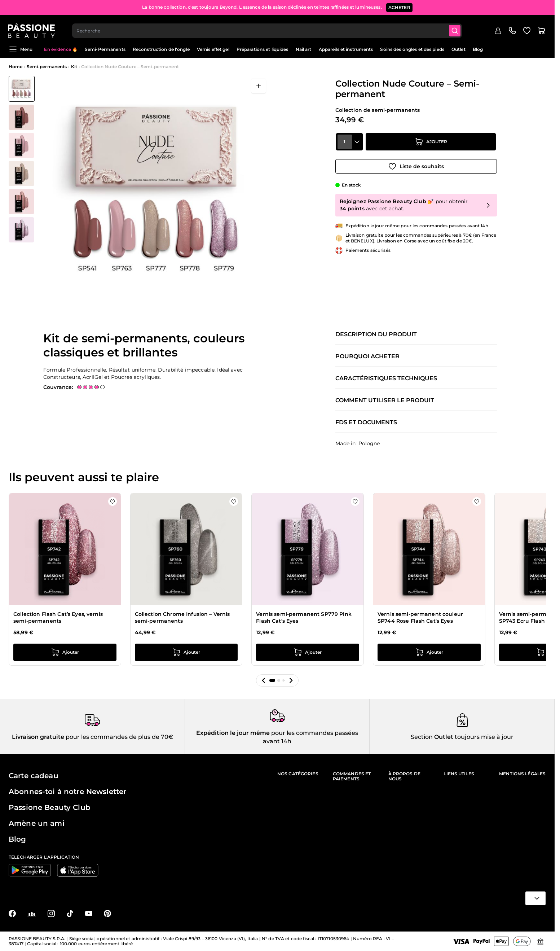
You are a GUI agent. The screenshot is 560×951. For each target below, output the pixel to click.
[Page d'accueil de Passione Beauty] (32, 27)
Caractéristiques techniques (386, 378)
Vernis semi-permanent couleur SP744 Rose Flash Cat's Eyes (420, 618)
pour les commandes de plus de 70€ (119, 737)
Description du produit (376, 334)
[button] (264, 680)
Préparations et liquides (263, 49)
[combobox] (268, 27)
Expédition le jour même (233, 733)
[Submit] (456, 27)
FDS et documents (366, 422)
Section (422, 737)
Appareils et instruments (346, 49)
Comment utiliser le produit (385, 400)
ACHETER (399, 7)
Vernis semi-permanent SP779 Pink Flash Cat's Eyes (304, 618)
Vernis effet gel (213, 49)
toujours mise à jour (483, 737)
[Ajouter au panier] (431, 145)
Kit (74, 67)
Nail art (304, 49)
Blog (478, 49)
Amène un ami (37, 823)
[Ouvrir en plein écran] (259, 86)
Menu (21, 49)
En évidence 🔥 (61, 49)
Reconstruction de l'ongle (161, 49)
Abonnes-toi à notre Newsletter (67, 792)
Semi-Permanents (105, 49)
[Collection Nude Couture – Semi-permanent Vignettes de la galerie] (22, 159)
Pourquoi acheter (367, 356)
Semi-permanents (47, 67)
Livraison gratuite (38, 737)
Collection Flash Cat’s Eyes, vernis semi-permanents (58, 618)
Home (16, 67)
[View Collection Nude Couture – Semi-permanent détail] (22, 117)
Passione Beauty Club (50, 807)
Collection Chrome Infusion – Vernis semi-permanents (182, 618)
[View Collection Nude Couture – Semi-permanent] (22, 89)
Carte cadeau (34, 776)
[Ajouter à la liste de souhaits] (416, 165)
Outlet (458, 49)
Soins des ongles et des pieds (412, 49)
